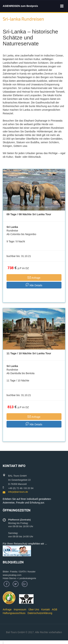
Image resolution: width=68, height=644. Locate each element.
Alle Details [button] (34, 285)
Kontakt (45, 609)
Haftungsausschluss (14, 613)
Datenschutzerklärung (40, 613)
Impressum (20, 609)
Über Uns (34, 609)
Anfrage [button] (34, 277)
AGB (55, 609)
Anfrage (7, 609)
